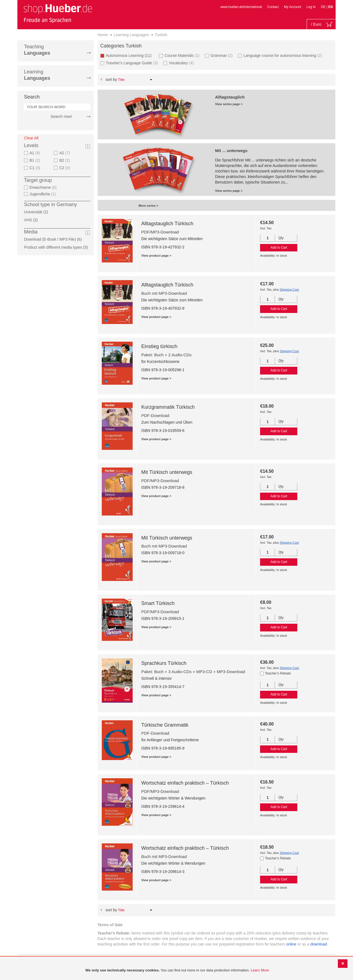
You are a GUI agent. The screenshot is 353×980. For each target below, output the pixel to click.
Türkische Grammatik (165, 725)
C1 (36, 168)
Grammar (222, 55)
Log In (311, 7)
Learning (37, 75)
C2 (65, 168)
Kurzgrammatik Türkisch (168, 407)
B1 (35, 160)
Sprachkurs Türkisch (164, 663)
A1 (35, 153)
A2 (65, 153)
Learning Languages (131, 35)
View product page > (156, 256)
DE (324, 7)
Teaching (37, 50)
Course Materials (183, 55)
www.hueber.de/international (241, 7)
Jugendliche (43, 194)
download (319, 944)
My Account (293, 7)
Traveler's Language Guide (133, 63)
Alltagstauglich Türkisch (167, 224)
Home (103, 35)
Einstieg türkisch (159, 346)
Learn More (260, 970)
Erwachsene (44, 187)
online (291, 944)
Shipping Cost (289, 290)
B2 (65, 160)
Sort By (111, 79)
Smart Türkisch (158, 603)
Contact (273, 7)
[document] (177, 970)
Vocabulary (182, 63)
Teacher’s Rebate (278, 673)
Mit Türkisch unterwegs (167, 472)
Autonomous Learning (130, 55)
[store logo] (58, 13)
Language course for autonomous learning (283, 55)
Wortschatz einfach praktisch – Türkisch (185, 783)
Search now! (61, 116)
